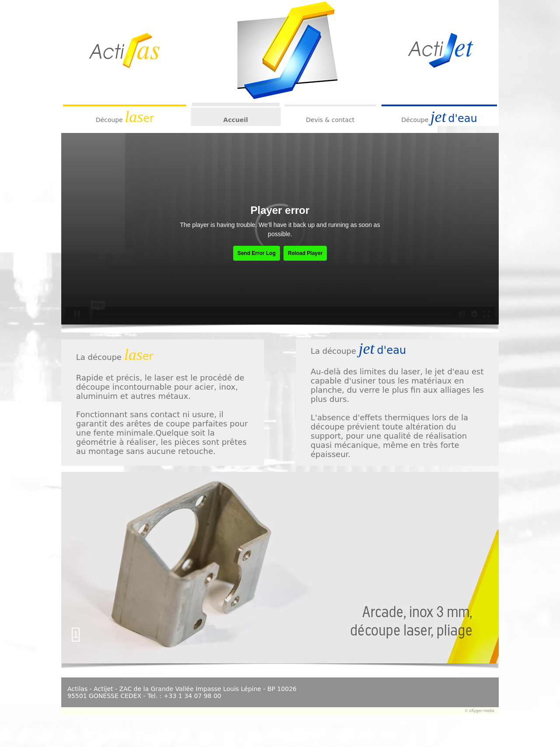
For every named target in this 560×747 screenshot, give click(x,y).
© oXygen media (479, 711)
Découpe (109, 120)
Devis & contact (330, 120)
